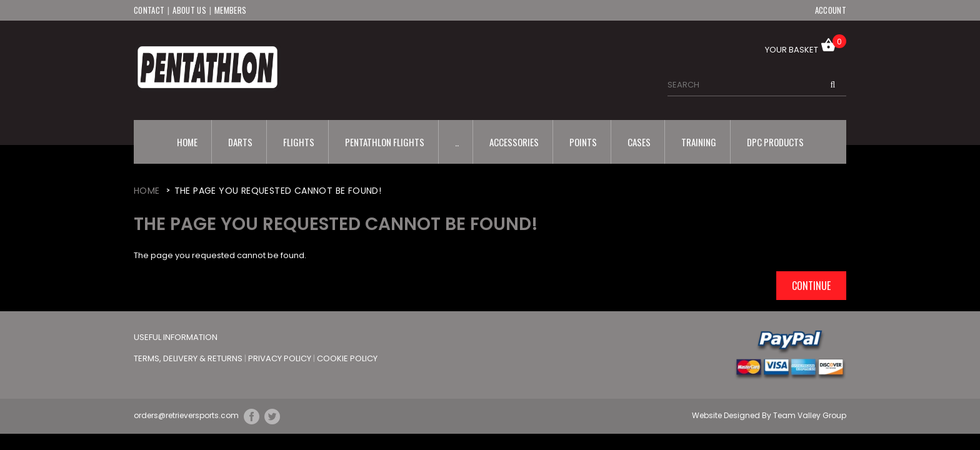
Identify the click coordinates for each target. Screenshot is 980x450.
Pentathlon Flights (385, 142)
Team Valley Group (810, 415)
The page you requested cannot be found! (278, 191)
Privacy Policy (281, 358)
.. (457, 142)
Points (583, 142)
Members (230, 10)
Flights (299, 142)
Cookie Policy (347, 358)
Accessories (514, 142)
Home (187, 142)
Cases (639, 142)
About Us (189, 10)
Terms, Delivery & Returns (189, 358)
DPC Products (775, 142)
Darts (240, 142)
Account (831, 10)
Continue (811, 286)
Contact (149, 10)
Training (699, 142)
